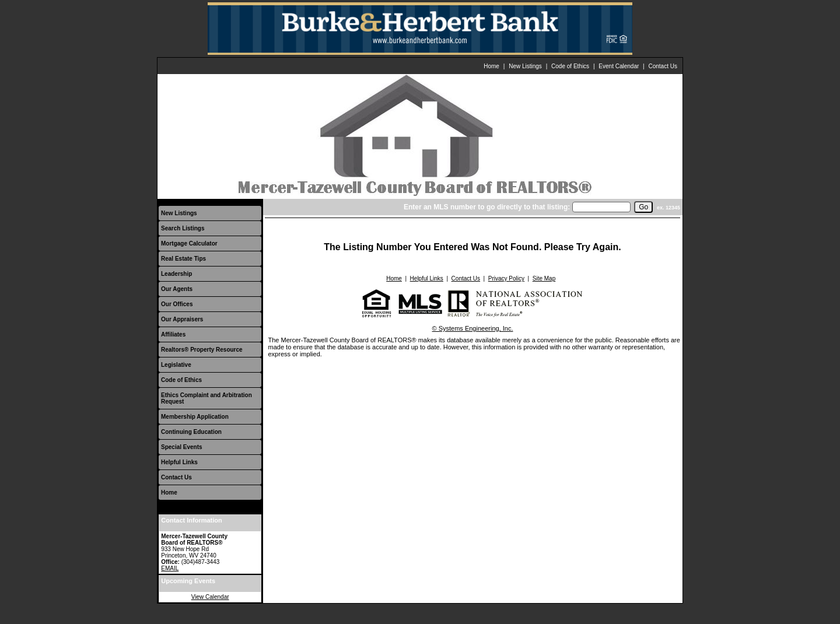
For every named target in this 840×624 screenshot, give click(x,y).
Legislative (176, 365)
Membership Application (195, 417)
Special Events (182, 447)
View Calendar (210, 597)
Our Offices (177, 304)
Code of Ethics (570, 66)
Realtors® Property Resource (202, 350)
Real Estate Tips (183, 259)
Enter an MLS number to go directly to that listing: (487, 207)
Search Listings (183, 228)
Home (491, 66)
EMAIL (170, 568)
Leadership (176, 274)
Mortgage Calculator (189, 243)
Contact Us (663, 66)
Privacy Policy (506, 278)
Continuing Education (191, 432)
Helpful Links (179, 462)
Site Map (544, 278)
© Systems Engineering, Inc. (473, 328)
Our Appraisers (182, 319)
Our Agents (177, 289)
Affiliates (173, 334)
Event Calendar (619, 66)
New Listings (525, 66)
